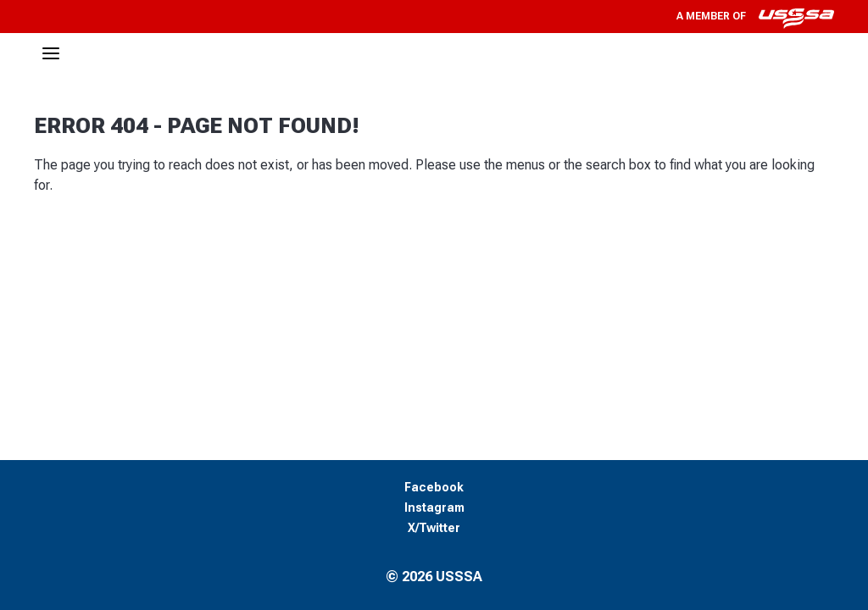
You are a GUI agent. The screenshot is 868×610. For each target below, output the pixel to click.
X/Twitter (434, 528)
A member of (755, 17)
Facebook (434, 488)
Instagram (434, 508)
